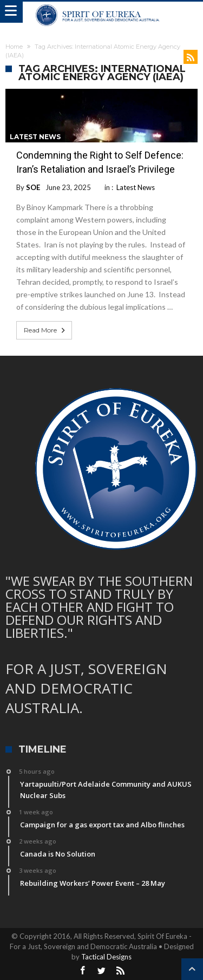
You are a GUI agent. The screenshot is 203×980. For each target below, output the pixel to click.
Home (14, 47)
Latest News (35, 137)
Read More (45, 330)
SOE (33, 187)
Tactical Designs (106, 957)
